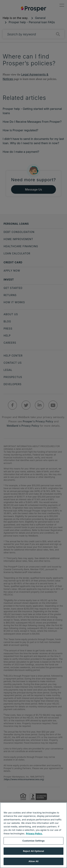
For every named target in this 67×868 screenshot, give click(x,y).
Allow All (34, 861)
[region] (33, 835)
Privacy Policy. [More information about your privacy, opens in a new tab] (34, 833)
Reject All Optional (33, 851)
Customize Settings (33, 841)
